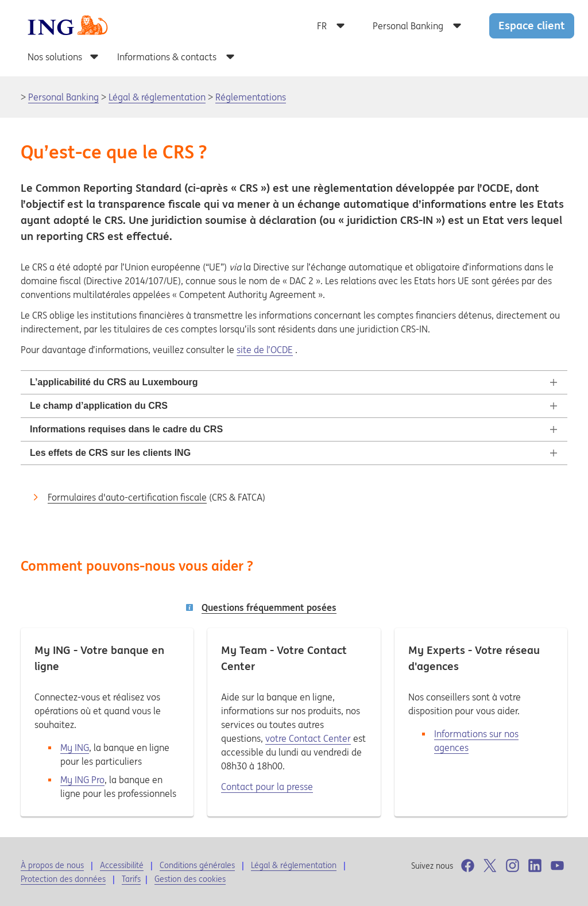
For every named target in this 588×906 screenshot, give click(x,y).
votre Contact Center (308, 738)
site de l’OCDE (265, 350)
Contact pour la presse (267, 787)
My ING (75, 748)
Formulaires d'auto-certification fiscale (127, 497)
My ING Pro (82, 780)
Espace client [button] (532, 25)
